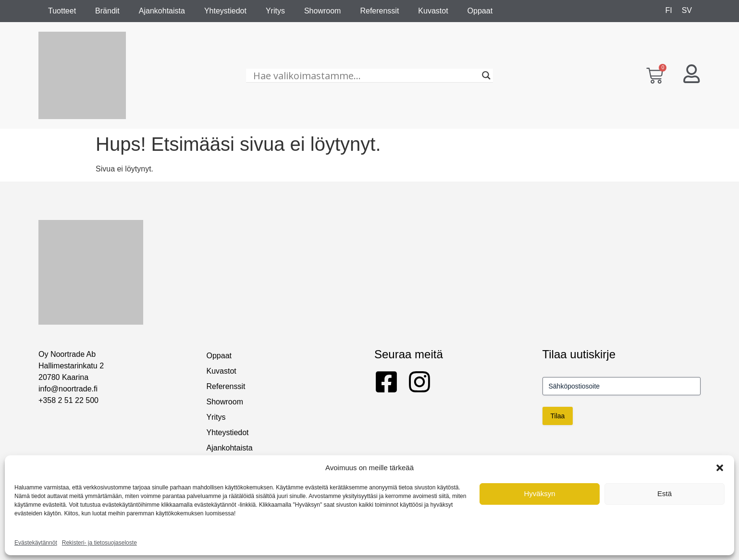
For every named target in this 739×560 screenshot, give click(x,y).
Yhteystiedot (225, 11)
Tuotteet (62, 11)
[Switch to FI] (668, 11)
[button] (720, 468)
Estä (665, 493)
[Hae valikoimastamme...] (365, 75)
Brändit (107, 11)
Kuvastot (433, 11)
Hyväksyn (539, 493)
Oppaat (480, 11)
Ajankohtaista (162, 11)
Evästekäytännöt (36, 543)
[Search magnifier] (486, 75)
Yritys (275, 11)
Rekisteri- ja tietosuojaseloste (99, 543)
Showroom (322, 11)
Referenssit (379, 11)
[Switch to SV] (687, 11)
